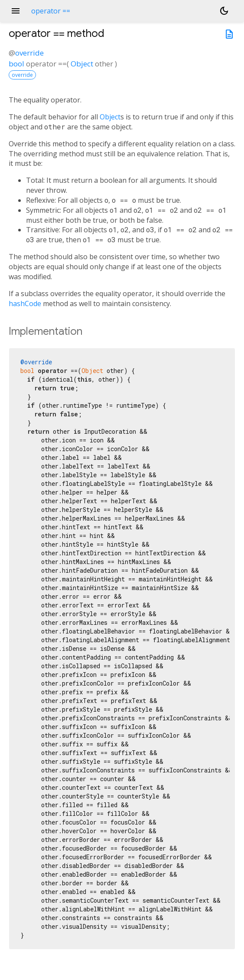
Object (82, 64)
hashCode (25, 304)
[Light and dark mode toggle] (224, 11)
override (29, 53)
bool (16, 64)
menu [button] (16, 11)
